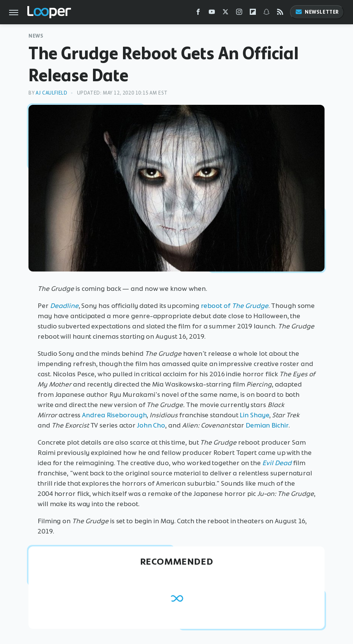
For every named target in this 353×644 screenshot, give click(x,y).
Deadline (64, 306)
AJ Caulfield (51, 93)
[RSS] (280, 13)
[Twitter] (225, 13)
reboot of (235, 306)
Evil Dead (277, 463)
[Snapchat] (266, 13)
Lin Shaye (254, 415)
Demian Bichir (267, 425)
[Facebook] (198, 13)
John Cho (151, 425)
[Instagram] (239, 13)
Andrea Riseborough (114, 415)
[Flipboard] (253, 13)
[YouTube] (212, 13)
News (36, 36)
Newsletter (317, 12)
